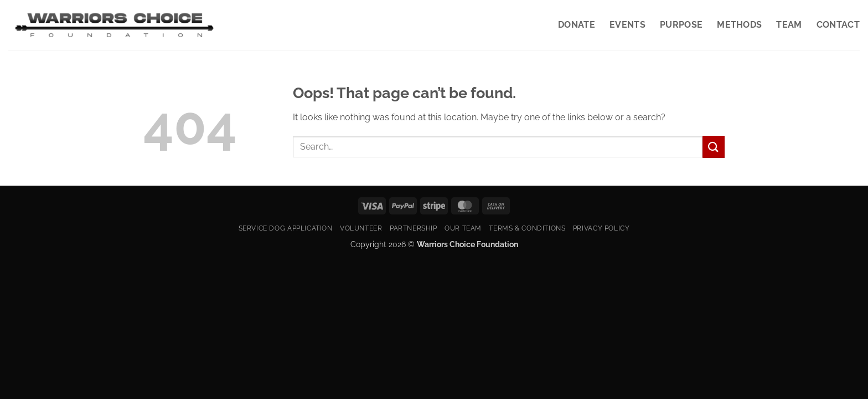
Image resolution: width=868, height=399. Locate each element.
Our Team (463, 228)
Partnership (414, 228)
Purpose (681, 25)
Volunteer (361, 228)
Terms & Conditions (527, 228)
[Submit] (714, 147)
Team (789, 25)
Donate (577, 25)
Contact (838, 25)
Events (627, 25)
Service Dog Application (286, 228)
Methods (739, 25)
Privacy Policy (601, 228)
